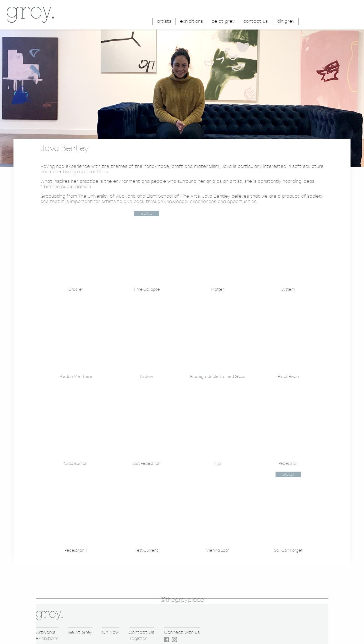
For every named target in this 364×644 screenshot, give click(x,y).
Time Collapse (147, 290)
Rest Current (146, 550)
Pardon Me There (76, 377)
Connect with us (182, 632)
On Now (110, 632)
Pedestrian (288, 464)
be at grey (223, 21)
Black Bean (288, 377)
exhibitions (191, 21)
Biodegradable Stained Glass (217, 377)
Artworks (46, 632)
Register (138, 639)
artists (164, 21)
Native (146, 377)
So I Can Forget (288, 550)
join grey (285, 21)
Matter (217, 290)
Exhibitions (47, 639)
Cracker (76, 290)
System (288, 290)
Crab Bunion (76, 464)
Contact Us (141, 632)
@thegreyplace (182, 600)
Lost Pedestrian (146, 464)
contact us (255, 21)
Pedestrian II (76, 550)
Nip (218, 464)
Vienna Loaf (218, 550)
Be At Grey (80, 632)
